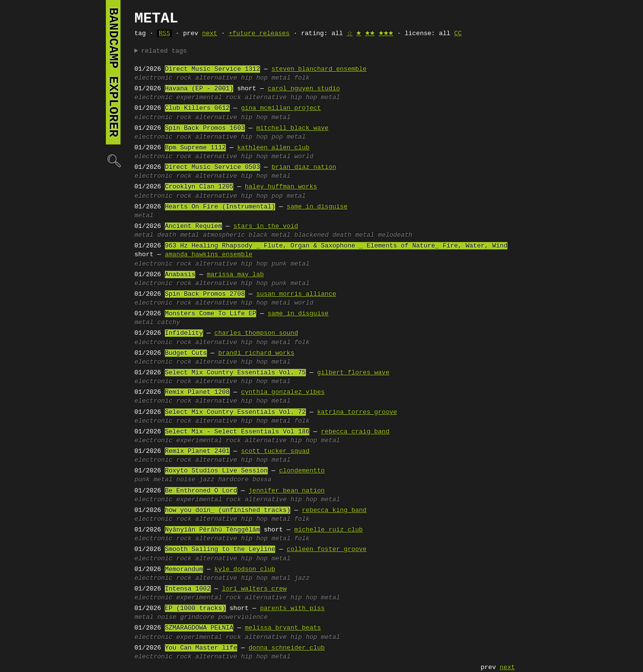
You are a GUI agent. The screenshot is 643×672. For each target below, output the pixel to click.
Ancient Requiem (193, 226)
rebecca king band (334, 510)
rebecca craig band (355, 432)
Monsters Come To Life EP (211, 314)
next (210, 34)
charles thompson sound (256, 333)
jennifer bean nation (287, 491)
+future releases (259, 34)
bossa (262, 480)
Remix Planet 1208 (197, 392)
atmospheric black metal (247, 235)
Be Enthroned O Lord (201, 491)
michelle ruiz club (328, 530)
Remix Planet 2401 (197, 451)
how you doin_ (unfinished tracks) (228, 510)
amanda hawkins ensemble (209, 255)
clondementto (302, 471)
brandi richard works (256, 353)
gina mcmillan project (281, 108)
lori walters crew (254, 589)
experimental (199, 98)
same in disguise (317, 207)
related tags (164, 51)
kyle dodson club (245, 570)
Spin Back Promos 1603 (205, 128)
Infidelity (184, 333)
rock (184, 78)
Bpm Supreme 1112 (195, 148)
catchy (169, 323)
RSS (164, 34)
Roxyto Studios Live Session (216, 471)
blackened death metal (334, 235)
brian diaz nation (304, 167)
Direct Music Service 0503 (212, 167)
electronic (154, 78)
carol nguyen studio (304, 89)
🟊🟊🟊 (386, 34)
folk (302, 78)
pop (277, 137)
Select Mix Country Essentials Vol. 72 (235, 412)
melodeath (395, 235)
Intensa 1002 (188, 589)
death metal (178, 235)
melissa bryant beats (283, 628)
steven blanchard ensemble (319, 69)
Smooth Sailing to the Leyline (220, 550)
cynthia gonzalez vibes (283, 392)
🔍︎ (113, 160)
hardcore (233, 480)
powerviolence (243, 617)
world (304, 157)
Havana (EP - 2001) (199, 89)
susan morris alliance (296, 294)
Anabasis (180, 275)
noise (186, 480)
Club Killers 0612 (197, 108)
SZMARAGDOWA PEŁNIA (199, 628)
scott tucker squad (275, 451)
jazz (207, 480)
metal (281, 78)
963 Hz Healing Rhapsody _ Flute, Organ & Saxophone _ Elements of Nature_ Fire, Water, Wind (336, 246)
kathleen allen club (273, 148)
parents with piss (292, 609)
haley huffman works (281, 187)
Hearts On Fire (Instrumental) (220, 207)
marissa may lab (235, 275)
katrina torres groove (357, 412)
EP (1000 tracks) (195, 609)
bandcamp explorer (113, 72)
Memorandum (184, 570)
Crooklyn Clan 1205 (199, 187)
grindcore (197, 617)
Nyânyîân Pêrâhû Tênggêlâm (212, 530)
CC (458, 34)
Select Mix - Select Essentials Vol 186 (237, 432)
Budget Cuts (186, 353)
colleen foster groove (327, 550)
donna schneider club (287, 648)
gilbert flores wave (353, 373)
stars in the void (266, 226)
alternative (216, 78)
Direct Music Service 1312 (212, 69)
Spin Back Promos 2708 (205, 294)
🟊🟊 (370, 34)
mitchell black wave (292, 128)
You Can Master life (201, 648)
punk (279, 264)
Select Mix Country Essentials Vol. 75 (235, 373)
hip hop (254, 78)
